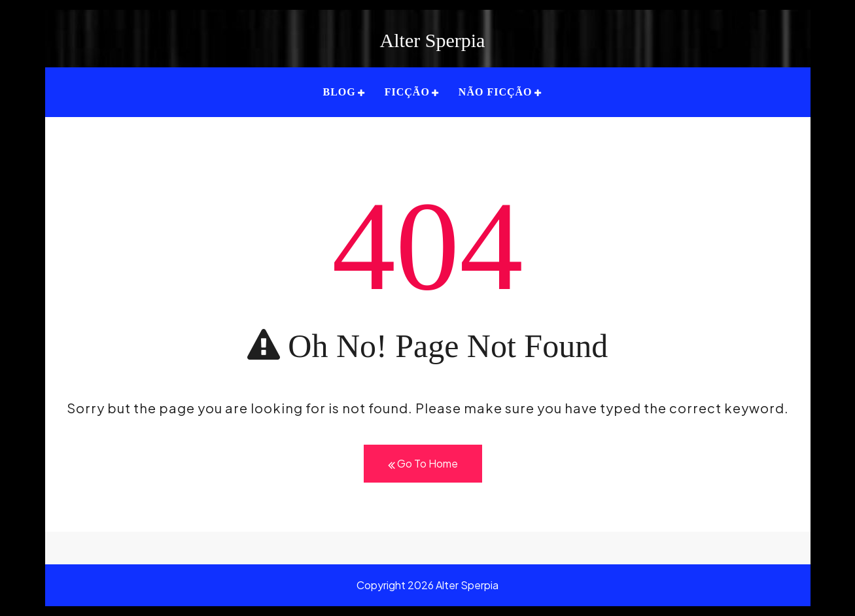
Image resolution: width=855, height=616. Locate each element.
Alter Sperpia (433, 40)
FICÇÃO (407, 92)
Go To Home (423, 464)
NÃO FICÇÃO (496, 92)
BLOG (339, 92)
